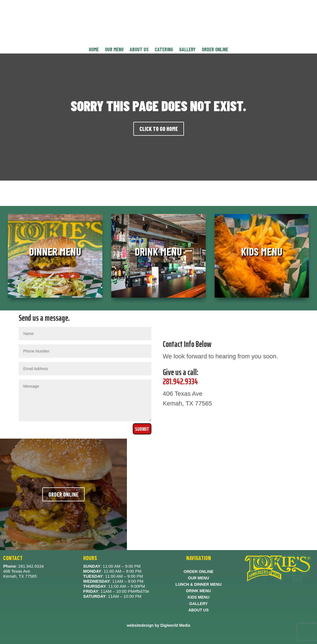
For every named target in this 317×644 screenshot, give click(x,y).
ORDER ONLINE (215, 50)
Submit (142, 429)
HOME (94, 50)
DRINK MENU (198, 591)
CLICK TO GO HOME (159, 129)
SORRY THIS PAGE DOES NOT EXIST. (158, 106)
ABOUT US (139, 50)
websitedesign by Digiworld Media (159, 625)
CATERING (164, 50)
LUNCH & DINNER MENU (198, 585)
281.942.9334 (180, 381)
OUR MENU (114, 50)
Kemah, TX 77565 (20, 576)
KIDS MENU (199, 598)
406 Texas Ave (17, 571)
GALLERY (187, 50)
